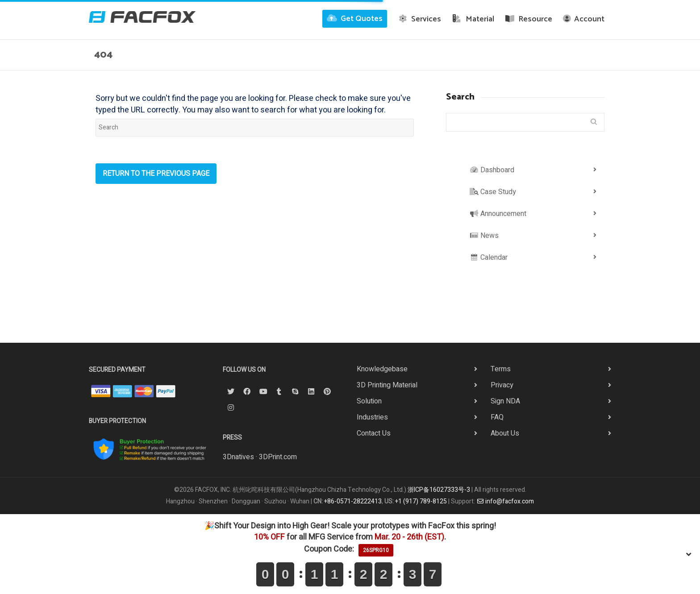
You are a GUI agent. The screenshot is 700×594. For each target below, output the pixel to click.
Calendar (489, 258)
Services (420, 19)
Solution (369, 401)
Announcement (498, 214)
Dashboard (492, 170)
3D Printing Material (387, 385)
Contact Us (374, 433)
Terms (501, 369)
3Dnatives (238, 457)
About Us (505, 433)
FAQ (497, 417)
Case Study (493, 192)
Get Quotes (355, 19)
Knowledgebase (382, 369)
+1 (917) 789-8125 (421, 501)
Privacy (502, 385)
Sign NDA (505, 401)
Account (584, 19)
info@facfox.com (505, 501)
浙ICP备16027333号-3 (439, 490)
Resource (529, 19)
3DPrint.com (278, 457)
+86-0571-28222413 (353, 501)
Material (473, 19)
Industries (372, 417)
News (484, 236)
